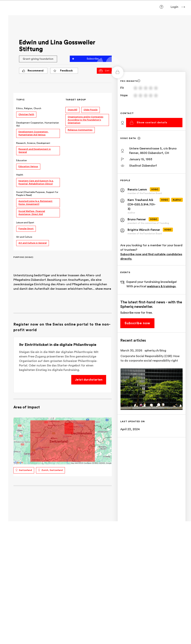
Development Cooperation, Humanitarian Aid (35, 124)
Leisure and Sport (30, 223)
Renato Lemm (139, 190)
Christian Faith (31, 114)
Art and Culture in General (37, 243)
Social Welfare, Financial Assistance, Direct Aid (36, 213)
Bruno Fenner (139, 219)
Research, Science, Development (38, 143)
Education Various (33, 166)
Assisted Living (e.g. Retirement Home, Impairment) (40, 203)
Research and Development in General (39, 151)
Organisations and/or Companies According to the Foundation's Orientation (89, 120)
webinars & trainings (163, 286)
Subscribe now (139, 323)
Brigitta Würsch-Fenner (146, 230)
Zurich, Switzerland (57, 473)
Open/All (75, 110)
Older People (94, 110)
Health (24, 175)
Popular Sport (30, 229)
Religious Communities (83, 130)
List (106, 71)
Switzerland (30, 473)
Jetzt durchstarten (90, 384)
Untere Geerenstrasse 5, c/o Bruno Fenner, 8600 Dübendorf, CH (155, 151)
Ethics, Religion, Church (33, 108)
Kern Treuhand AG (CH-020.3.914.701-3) (142, 204)
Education (26, 160)
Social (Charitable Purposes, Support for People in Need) (42, 194)
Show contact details (154, 122)
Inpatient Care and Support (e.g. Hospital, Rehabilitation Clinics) (40, 182)
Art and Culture (29, 237)
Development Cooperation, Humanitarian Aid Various (38, 133)
